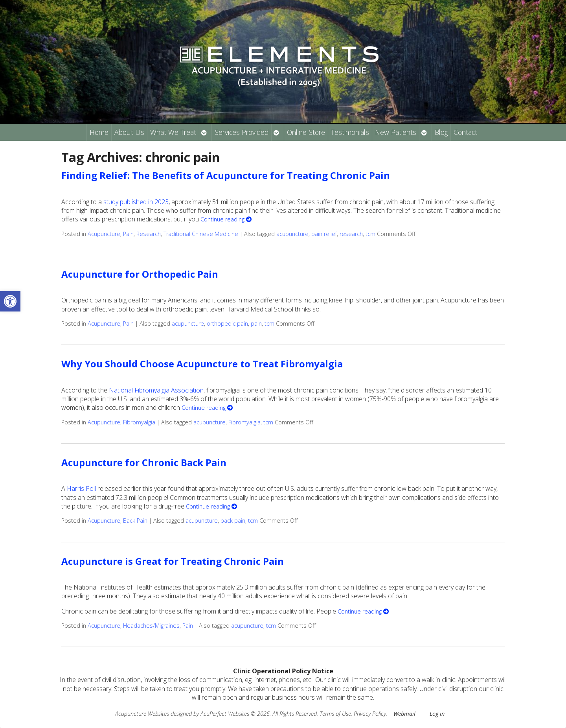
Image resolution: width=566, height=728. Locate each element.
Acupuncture (104, 234)
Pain (128, 234)
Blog (441, 132)
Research (149, 234)
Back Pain (135, 521)
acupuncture (292, 234)
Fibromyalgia (139, 422)
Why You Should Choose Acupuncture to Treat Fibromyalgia (202, 364)
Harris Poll (81, 488)
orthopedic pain (227, 323)
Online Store (306, 132)
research (351, 234)
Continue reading (226, 219)
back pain (233, 521)
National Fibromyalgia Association (156, 390)
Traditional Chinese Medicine (201, 234)
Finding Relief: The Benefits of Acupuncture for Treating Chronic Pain (226, 175)
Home (99, 132)
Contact (465, 132)
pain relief (324, 234)
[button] (10, 301)
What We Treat (173, 132)
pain (256, 323)
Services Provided (242, 132)
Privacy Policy (370, 714)
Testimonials (350, 132)
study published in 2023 (136, 202)
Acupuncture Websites (142, 714)
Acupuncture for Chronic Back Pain (144, 462)
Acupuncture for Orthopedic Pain (140, 274)
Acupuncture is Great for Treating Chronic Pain (173, 561)
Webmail (404, 714)
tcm (370, 234)
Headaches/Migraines (151, 626)
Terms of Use (335, 714)
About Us (129, 132)
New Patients (396, 132)
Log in (437, 714)
